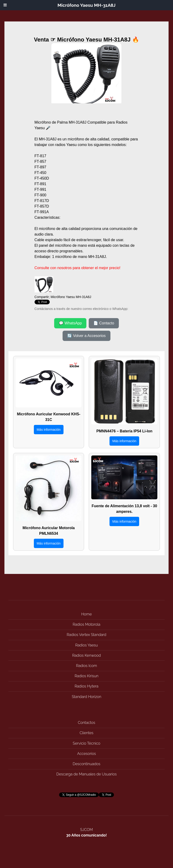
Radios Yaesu (86, 645)
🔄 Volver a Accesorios (86, 336)
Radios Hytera (87, 686)
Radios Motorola (86, 624)
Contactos (86, 723)
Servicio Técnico (87, 743)
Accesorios (86, 754)
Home (86, 614)
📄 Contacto (104, 323)
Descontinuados (86, 764)
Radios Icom (87, 666)
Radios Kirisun (87, 676)
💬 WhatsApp (70, 323)
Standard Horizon (86, 697)
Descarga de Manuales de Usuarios (86, 774)
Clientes (86, 733)
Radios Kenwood (86, 655)
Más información (49, 430)
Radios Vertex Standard (86, 635)
